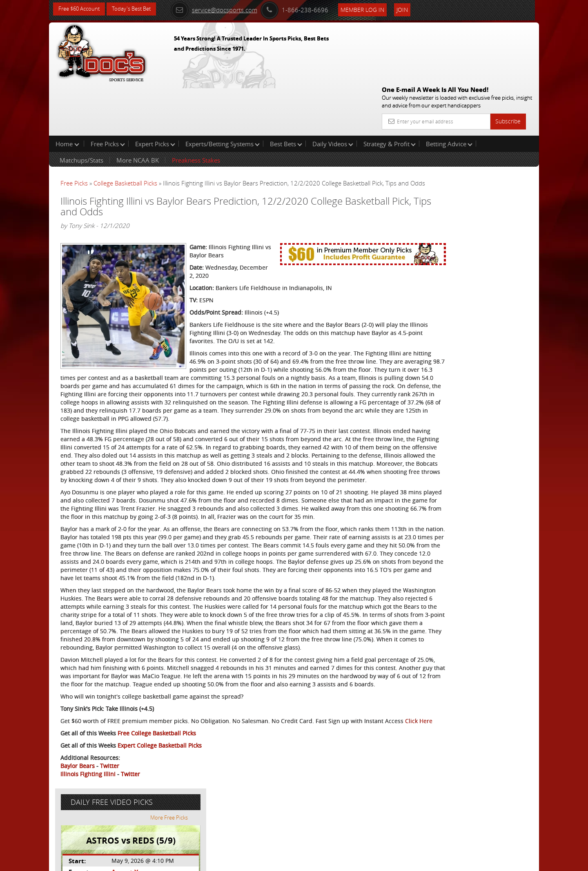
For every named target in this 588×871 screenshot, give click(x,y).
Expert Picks (155, 92)
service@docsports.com (225, 9)
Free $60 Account (81, 9)
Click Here (115, 779)
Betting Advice (449, 92)
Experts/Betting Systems (223, 92)
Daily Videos (333, 92)
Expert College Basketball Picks (160, 804)
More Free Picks (502, 136)
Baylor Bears (78, 824)
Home (67, 92)
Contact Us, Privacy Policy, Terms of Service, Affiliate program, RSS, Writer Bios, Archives (343, 861)
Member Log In (373, 9)
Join (413, 9)
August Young (459, 190)
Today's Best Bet (137, 9)
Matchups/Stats (81, 108)
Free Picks (108, 92)
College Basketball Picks (125, 131)
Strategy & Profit (390, 92)
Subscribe (508, 62)
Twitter (110, 824)
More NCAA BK (138, 108)
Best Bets (286, 92)
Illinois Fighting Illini (88, 832)
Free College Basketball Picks (157, 792)
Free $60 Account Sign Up (458, 287)
